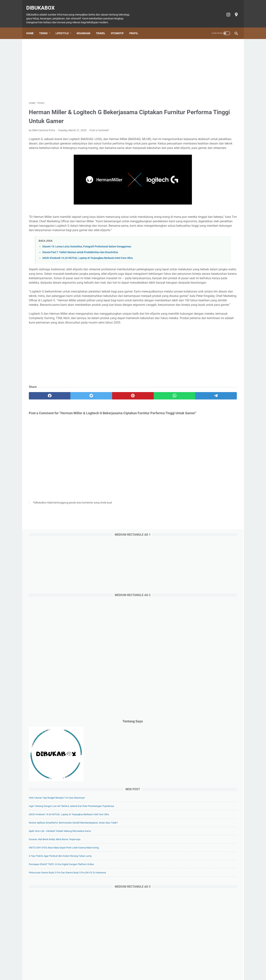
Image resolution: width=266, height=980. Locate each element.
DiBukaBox (43, 4)
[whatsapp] (127, 436)
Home (33, 27)
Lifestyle (65, 27)
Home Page (58, 967)
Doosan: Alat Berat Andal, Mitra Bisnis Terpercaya (208, 368)
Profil (136, 27)
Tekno (46, 27)
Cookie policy (156, 967)
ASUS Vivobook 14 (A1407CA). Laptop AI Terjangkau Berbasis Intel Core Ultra (88, 272)
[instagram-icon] (225, 11)
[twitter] (71, 436)
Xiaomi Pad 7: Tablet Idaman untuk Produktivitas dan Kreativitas (80, 266)
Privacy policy (175, 967)
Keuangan (86, 27)
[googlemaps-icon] (233, 11)
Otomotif (120, 27)
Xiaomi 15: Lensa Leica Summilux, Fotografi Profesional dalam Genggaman (87, 261)
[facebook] (43, 436)
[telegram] (155, 436)
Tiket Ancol (138, 967)
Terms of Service (196, 967)
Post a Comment (99, 127)
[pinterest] (99, 436)
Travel (103, 27)
